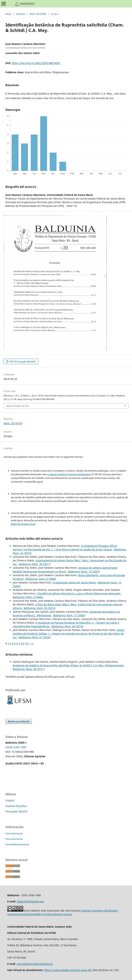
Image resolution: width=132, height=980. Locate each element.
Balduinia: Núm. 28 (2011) (29, 669)
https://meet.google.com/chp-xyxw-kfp (68, 970)
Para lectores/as (14, 833)
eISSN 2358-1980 (16, 747)
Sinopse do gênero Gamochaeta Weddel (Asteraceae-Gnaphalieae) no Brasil (65, 570)
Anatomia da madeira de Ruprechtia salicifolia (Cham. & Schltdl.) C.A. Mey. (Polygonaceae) (68, 665)
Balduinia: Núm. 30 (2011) (35, 564)
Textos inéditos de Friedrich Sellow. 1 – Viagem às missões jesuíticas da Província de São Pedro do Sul (69, 634)
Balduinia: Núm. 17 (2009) (69, 615)
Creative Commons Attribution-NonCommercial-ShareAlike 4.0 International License (63, 912)
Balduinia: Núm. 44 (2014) (67, 626)
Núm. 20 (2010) (38, 14)
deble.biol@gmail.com (30, 901)
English (10, 800)
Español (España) (16, 806)
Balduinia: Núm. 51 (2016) (35, 637)
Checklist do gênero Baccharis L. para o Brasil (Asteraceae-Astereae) (79, 593)
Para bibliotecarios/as (17, 844)
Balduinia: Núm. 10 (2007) (84, 572)
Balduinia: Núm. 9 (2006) (41, 579)
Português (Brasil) (16, 811)
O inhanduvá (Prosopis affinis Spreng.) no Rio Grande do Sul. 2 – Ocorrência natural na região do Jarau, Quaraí (65, 548)
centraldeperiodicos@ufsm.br (35, 964)
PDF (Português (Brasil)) (22, 361)
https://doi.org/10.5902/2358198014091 (36, 63)
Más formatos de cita (18, 406)
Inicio (8, 14)
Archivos (20, 14)
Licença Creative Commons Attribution (69, 474)
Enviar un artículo (19, 721)
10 (27, 643)
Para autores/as (14, 839)
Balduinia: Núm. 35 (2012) (40, 608)
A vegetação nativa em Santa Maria (74, 582)
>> (32, 643)
